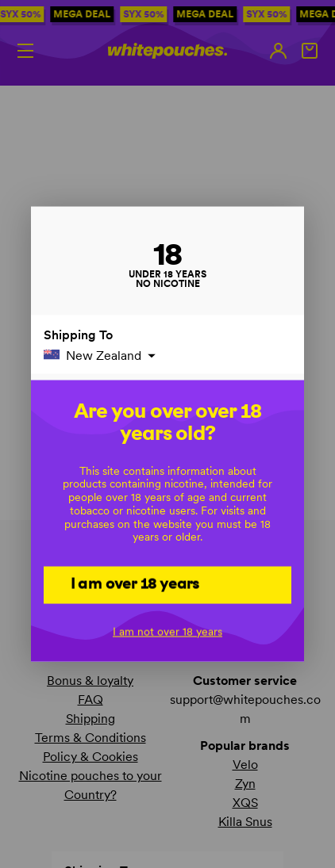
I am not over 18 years (167, 631)
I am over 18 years (135, 583)
